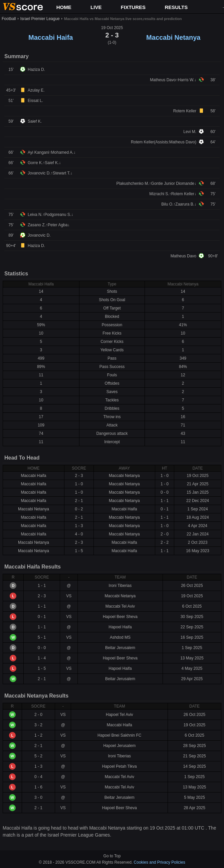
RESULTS (176, 7)
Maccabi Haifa (51, 37)
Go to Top (112, 856)
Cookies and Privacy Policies (160, 862)
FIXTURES (133, 7)
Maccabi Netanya (173, 37)
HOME (64, 7)
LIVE (96, 7)
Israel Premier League (40, 19)
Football (9, 19)
